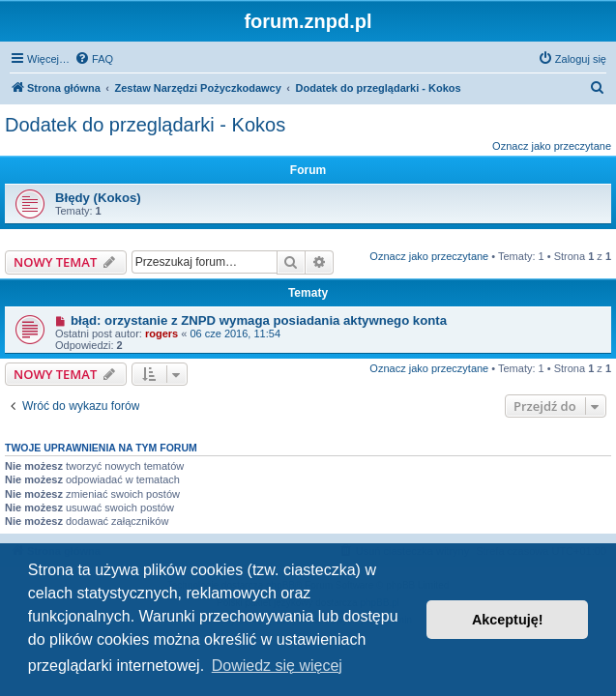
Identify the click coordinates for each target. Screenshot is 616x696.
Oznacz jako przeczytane (552, 146)
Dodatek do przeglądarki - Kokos (145, 125)
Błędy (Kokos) (98, 198)
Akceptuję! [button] (508, 620)
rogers (161, 333)
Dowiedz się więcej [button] (277, 666)
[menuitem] (94, 59)
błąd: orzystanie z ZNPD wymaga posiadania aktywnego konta (259, 320)
